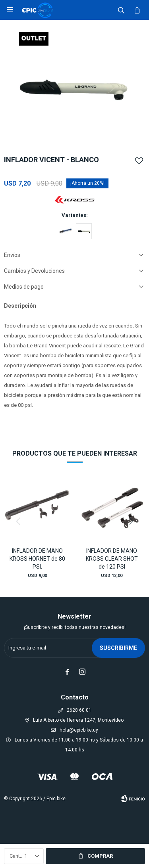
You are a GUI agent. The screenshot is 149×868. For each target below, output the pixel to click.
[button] (131, 521)
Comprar (100, 856)
